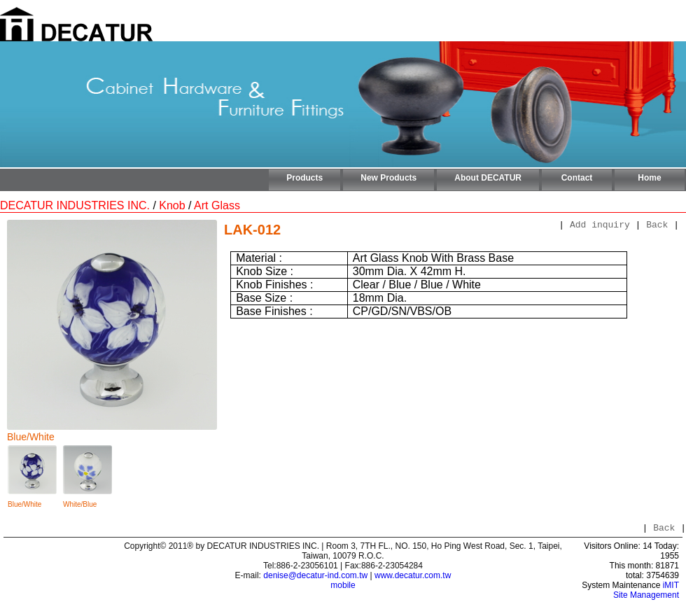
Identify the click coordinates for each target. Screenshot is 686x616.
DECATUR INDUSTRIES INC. (75, 205)
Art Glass (217, 205)
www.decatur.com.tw (413, 577)
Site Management (646, 597)
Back (657, 226)
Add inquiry (600, 226)
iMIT (671, 587)
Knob (172, 205)
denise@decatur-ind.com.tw (315, 577)
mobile (343, 587)
